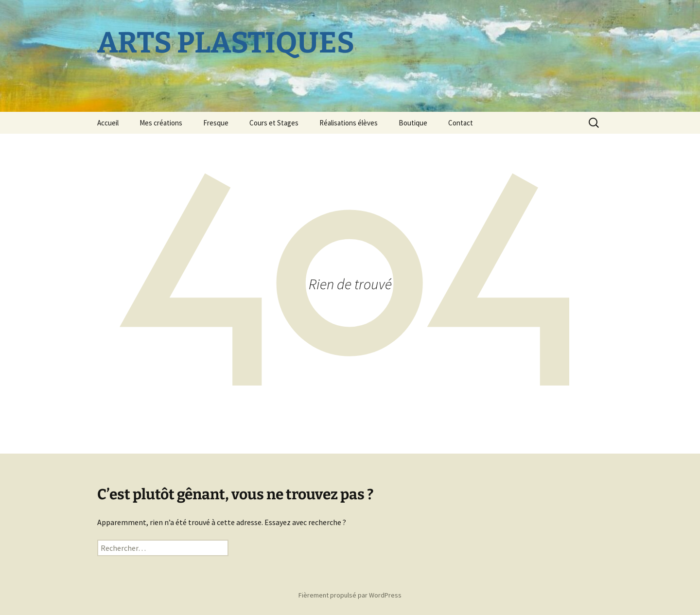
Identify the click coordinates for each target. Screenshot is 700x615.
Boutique (413, 123)
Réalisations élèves (349, 123)
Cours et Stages (274, 123)
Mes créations (161, 123)
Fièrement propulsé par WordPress (350, 595)
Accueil (108, 123)
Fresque (216, 123)
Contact (461, 123)
